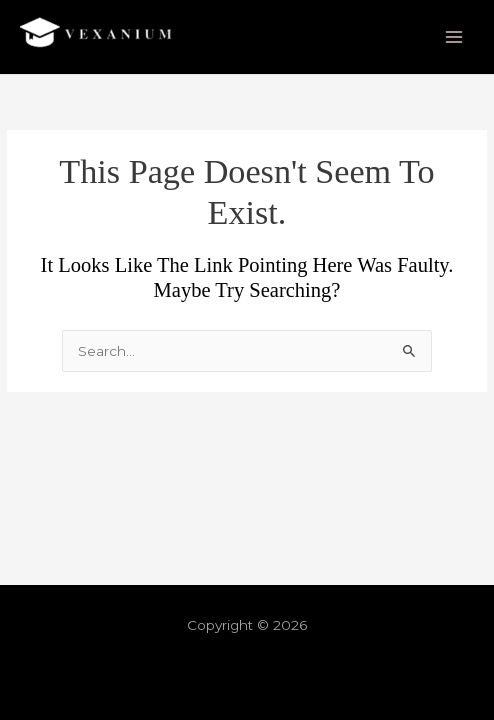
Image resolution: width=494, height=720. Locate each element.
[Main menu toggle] (454, 37)
